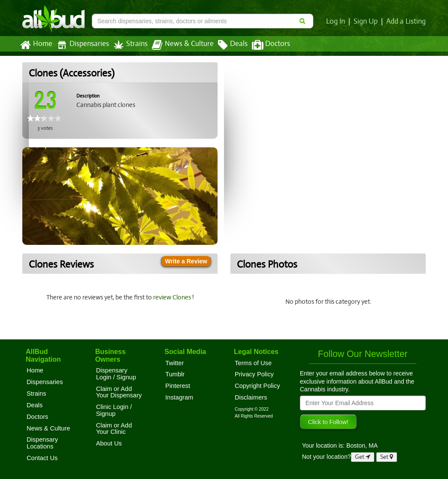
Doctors (264, 45)
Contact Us (42, 458)
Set (387, 457)
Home (36, 45)
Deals (226, 45)
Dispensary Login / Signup (116, 374)
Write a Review (186, 261)
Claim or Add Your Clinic (114, 429)
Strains (127, 45)
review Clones (173, 297)
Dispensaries (81, 45)
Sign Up (367, 21)
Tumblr (175, 374)
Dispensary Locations (42, 443)
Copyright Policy (257, 386)
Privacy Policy (254, 374)
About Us (109, 443)
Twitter (174, 363)
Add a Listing (406, 21)
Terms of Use (253, 363)
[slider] (44, 118)
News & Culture (178, 45)
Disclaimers (251, 397)
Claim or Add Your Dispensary (119, 392)
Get (363, 457)
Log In (337, 21)
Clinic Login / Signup (114, 410)
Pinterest (178, 386)
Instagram (179, 397)
